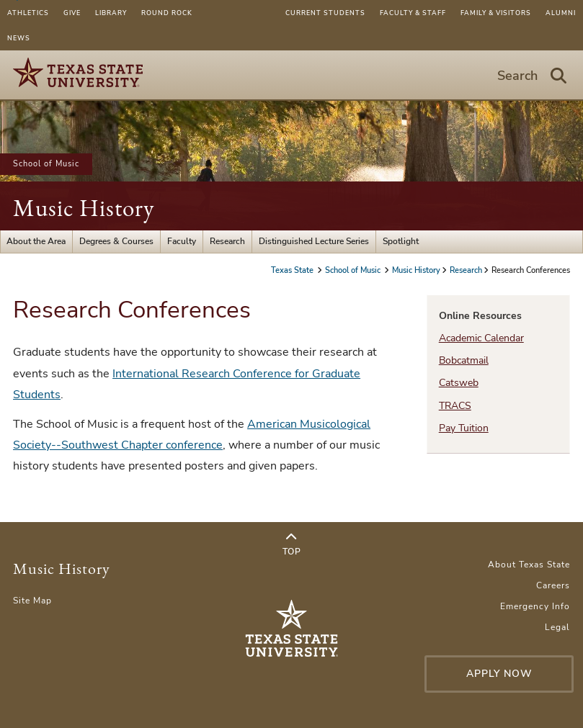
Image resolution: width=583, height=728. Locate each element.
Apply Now (499, 674)
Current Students (325, 13)
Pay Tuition (464, 428)
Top (291, 544)
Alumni (561, 13)
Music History (84, 208)
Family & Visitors (496, 13)
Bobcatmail (464, 360)
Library (111, 13)
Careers (553, 585)
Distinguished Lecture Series (314, 241)
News (19, 38)
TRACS (455, 406)
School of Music (46, 164)
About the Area (36, 241)
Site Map (32, 601)
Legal (557, 627)
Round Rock (167, 13)
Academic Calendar (481, 338)
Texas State (293, 270)
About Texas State (529, 565)
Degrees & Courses (116, 241)
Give (72, 13)
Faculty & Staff (413, 13)
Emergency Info (535, 606)
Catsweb (459, 383)
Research (227, 241)
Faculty (182, 241)
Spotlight (401, 241)
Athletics (28, 13)
